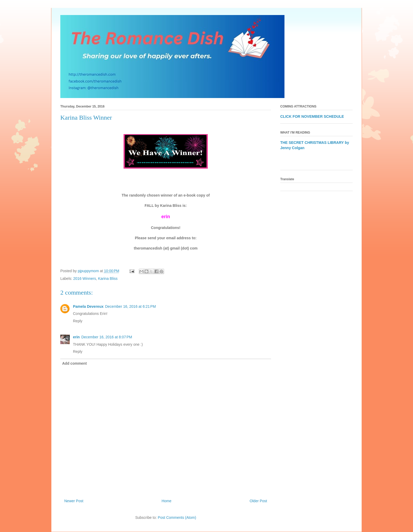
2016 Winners (85, 279)
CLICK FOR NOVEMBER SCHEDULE (312, 116)
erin (76, 337)
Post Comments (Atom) (177, 518)
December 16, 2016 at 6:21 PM (131, 306)
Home (166, 501)
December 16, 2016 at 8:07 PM (107, 337)
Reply (78, 321)
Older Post (258, 501)
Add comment (74, 363)
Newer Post (74, 501)
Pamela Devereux (88, 306)
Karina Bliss (108, 279)
